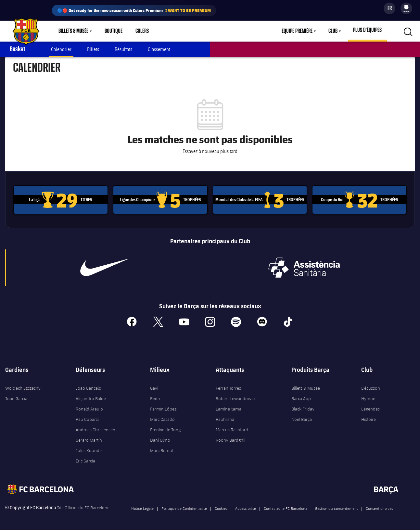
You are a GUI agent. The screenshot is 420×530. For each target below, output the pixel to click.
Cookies (221, 507)
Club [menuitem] (333, 31)
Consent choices (379, 507)
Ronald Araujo (89, 407)
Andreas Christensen (95, 428)
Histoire (369, 418)
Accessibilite (246, 507)
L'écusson (371, 386)
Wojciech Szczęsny (23, 386)
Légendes (370, 407)
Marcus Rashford (232, 428)
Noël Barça (302, 418)
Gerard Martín (89, 438)
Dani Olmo (160, 438)
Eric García (85, 459)
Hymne (368, 397)
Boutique (114, 31)
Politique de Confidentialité (184, 507)
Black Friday (303, 407)
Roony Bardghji (230, 438)
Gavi (154, 386)
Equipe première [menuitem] (297, 31)
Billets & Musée (306, 386)
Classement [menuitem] (159, 49)
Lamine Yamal (229, 407)
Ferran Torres (228, 386)
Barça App (301, 397)
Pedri (155, 397)
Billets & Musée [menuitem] (73, 31)
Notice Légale (142, 507)
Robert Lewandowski (236, 397)
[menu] (406, 8)
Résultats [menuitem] (123, 49)
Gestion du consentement (337, 507)
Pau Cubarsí (87, 418)
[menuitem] (406, 7)
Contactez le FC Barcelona (286, 507)
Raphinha (225, 418)
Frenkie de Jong (165, 428)
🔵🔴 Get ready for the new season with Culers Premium (134, 10)
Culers (142, 31)
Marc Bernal (161, 449)
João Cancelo (89, 386)
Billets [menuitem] (93, 49)
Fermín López (163, 407)
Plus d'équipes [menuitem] (367, 30)
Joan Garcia (16, 397)
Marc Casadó (162, 418)
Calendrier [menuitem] (61, 49)
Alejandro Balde (91, 397)
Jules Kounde (89, 449)
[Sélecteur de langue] (389, 8)
